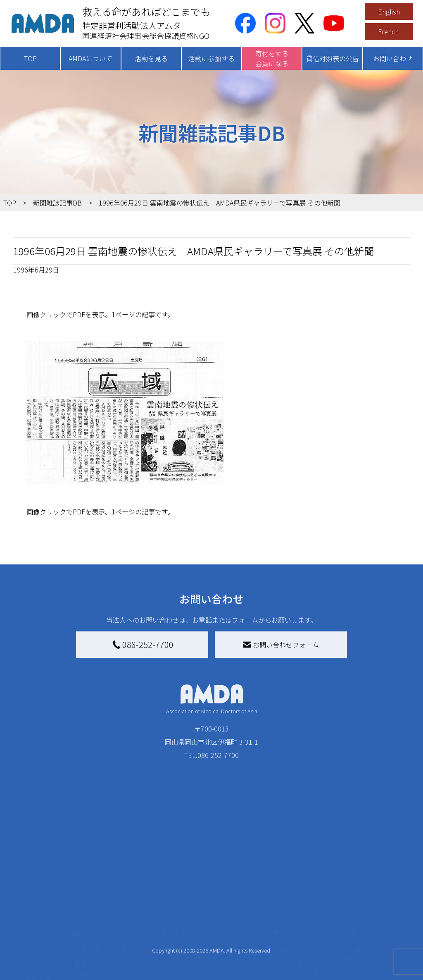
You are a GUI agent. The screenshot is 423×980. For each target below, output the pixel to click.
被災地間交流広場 (279, 856)
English (389, 12)
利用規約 (355, 899)
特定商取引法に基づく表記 (375, 877)
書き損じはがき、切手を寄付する (206, 913)
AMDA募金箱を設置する (201, 932)
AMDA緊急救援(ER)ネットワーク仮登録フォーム (112, 963)
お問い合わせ (393, 58)
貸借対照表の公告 (333, 58)
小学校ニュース (41, 915)
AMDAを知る (32, 872)
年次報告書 (35, 965)
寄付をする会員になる (272, 58)
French (388, 31)
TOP (30, 58)
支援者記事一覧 (189, 968)
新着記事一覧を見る (104, 872)
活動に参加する (211, 58)
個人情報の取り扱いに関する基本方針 (375, 920)
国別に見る (90, 885)
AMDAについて (90, 58)
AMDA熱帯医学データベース (40, 947)
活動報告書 (35, 902)
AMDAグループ (40, 889)
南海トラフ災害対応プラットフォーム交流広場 (297, 890)
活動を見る (151, 58)
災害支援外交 (278, 872)
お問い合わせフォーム (281, 645)
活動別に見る (94, 899)
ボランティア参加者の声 (110, 945)
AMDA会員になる (191, 872)
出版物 (28, 928)
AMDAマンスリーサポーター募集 (204, 890)
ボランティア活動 (100, 932)
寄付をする (178, 856)
